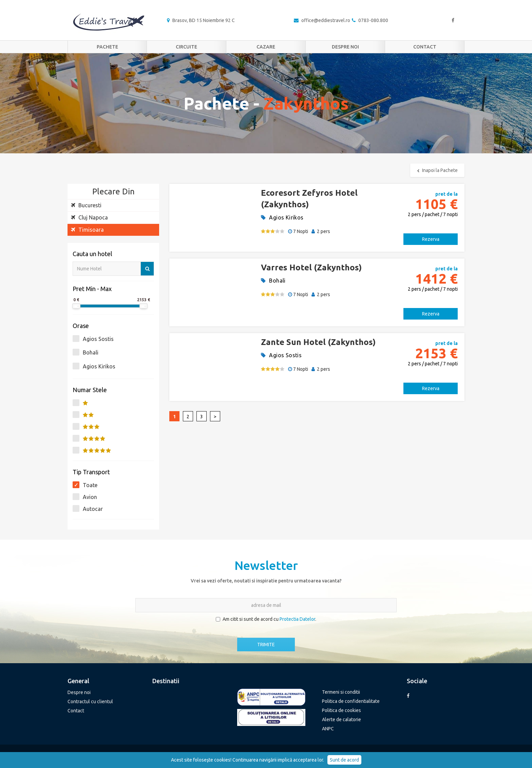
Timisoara (87, 230)
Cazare (266, 47)
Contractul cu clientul (90, 702)
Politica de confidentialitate (351, 701)
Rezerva (431, 239)
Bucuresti (86, 205)
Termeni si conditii (341, 692)
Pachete (107, 47)
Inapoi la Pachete (437, 170)
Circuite (186, 47)
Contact (425, 47)
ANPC (328, 729)
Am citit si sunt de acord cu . (266, 619)
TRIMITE (266, 645)
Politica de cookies (341, 710)
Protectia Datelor (297, 619)
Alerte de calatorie (341, 719)
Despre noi (345, 47)
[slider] (76, 306)
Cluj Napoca (89, 217)
